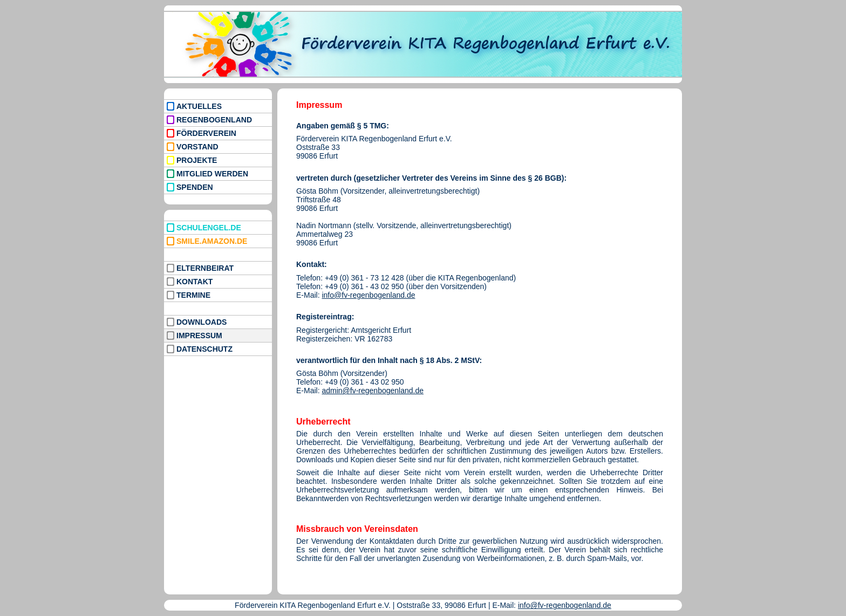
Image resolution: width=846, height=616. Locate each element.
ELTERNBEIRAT (205, 268)
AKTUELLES (199, 106)
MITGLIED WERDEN (212, 174)
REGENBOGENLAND (214, 120)
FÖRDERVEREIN (206, 133)
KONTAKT (195, 282)
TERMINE (193, 295)
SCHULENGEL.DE (209, 228)
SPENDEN (195, 187)
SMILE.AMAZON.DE (212, 241)
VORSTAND (197, 147)
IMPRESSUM (199, 336)
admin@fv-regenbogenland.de (373, 391)
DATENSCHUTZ (204, 349)
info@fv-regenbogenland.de (368, 295)
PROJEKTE (197, 160)
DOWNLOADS (202, 322)
